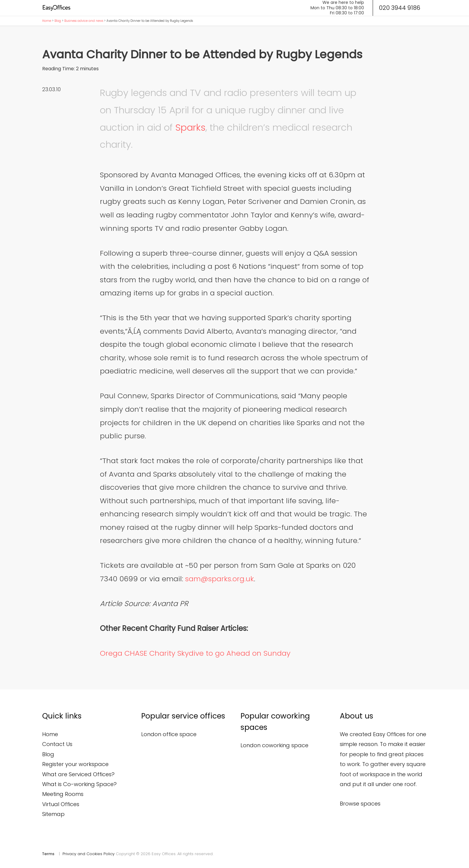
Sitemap (53, 814)
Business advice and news (84, 21)
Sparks (190, 127)
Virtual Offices (61, 804)
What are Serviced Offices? (78, 774)
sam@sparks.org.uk (220, 579)
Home (47, 21)
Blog (58, 21)
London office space (169, 734)
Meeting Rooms (63, 794)
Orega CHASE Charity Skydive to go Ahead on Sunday (195, 653)
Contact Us (57, 744)
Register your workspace (75, 764)
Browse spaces (360, 804)
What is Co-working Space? (79, 784)
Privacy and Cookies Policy (89, 854)
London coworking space (274, 745)
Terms (48, 854)
